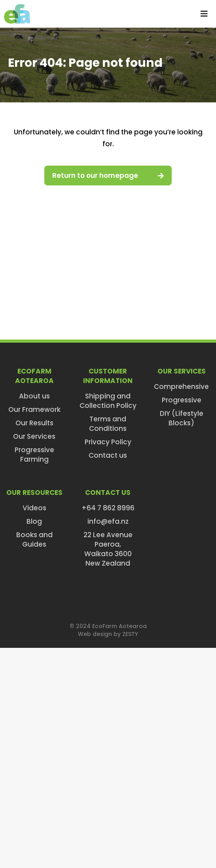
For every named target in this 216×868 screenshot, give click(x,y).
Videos (34, 508)
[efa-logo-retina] (17, 7)
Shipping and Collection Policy (108, 401)
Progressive (182, 400)
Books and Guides (34, 540)
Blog (34, 521)
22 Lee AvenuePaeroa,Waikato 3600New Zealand (108, 549)
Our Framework (34, 409)
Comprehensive (181, 387)
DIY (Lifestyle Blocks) (182, 418)
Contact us (108, 455)
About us (34, 396)
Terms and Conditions (108, 424)
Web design (95, 634)
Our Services (34, 436)
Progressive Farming (34, 455)
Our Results (34, 423)
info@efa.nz (108, 521)
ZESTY (130, 634)
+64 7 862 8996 (108, 508)
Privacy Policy (108, 442)
